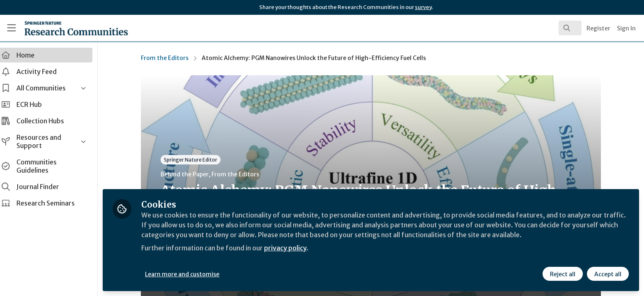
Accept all (608, 274)
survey (423, 7)
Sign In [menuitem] (626, 28)
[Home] (66, 28)
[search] (570, 28)
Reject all (563, 274)
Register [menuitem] (598, 28)
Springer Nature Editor (194, 160)
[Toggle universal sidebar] (11, 28)
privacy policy (293, 248)
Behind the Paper (188, 174)
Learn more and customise (190, 274)
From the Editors (168, 58)
